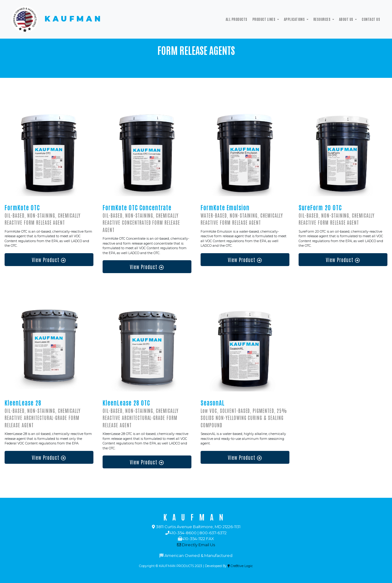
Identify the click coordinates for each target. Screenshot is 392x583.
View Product (49, 260)
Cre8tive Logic (240, 566)
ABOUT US (347, 19)
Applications (295, 19)
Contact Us (371, 19)
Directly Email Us (196, 545)
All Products (237, 19)
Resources (322, 19)
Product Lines (264, 19)
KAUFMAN (56, 19)
